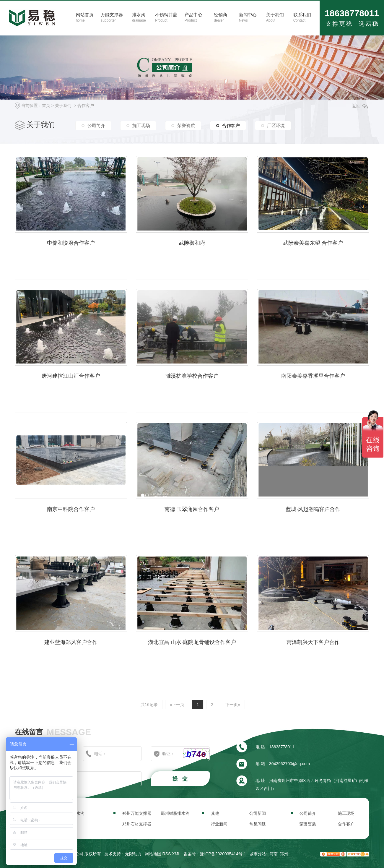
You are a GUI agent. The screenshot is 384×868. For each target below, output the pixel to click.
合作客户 (86, 106)
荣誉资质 (186, 125)
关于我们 (63, 106)
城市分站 (258, 854)
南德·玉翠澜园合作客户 (192, 509)
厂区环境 (276, 125)
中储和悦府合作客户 (71, 243)
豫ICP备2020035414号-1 (223, 854)
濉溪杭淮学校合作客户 (192, 376)
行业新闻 (219, 824)
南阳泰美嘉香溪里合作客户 (313, 376)
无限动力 (133, 854)
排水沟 (78, 813)
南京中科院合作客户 (71, 509)
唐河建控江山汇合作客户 (71, 376)
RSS (167, 854)
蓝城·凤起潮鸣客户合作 (313, 509)
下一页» (233, 705)
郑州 (284, 854)
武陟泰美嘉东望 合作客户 (313, 243)
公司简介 (96, 125)
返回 (360, 106)
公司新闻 (258, 813)
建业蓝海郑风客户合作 (71, 642)
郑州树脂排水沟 (175, 813)
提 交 (181, 779)
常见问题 (258, 824)
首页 (46, 106)
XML (176, 854)
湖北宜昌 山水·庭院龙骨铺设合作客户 (192, 642)
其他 (215, 813)
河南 (274, 854)
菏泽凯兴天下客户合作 (313, 642)
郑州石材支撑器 (137, 824)
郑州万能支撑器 (137, 813)
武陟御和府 (192, 243)
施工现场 (141, 125)
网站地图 (153, 854)
